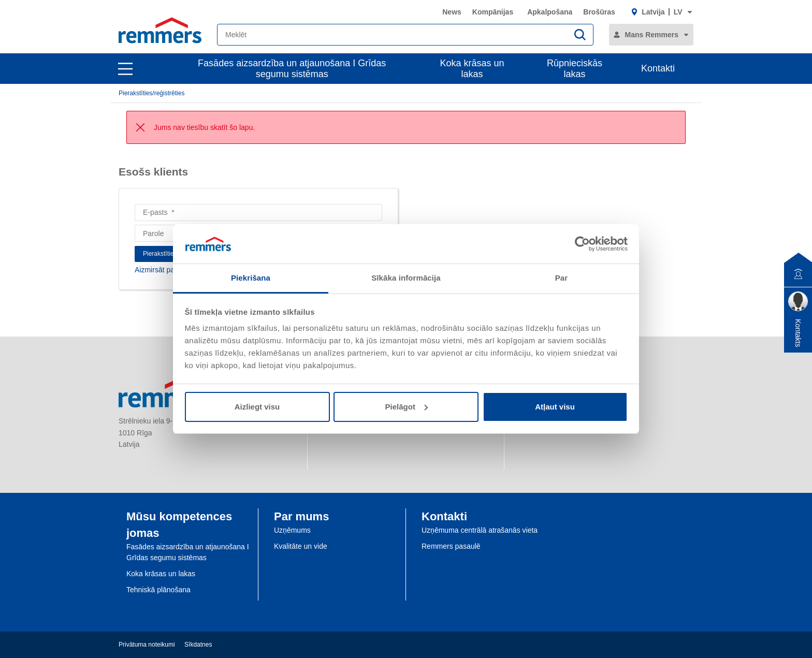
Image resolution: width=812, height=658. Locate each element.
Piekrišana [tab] (251, 278)
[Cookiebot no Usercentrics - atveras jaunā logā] (582, 244)
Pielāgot (407, 407)
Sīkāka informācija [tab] (406, 278)
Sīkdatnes (198, 645)
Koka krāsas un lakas (472, 69)
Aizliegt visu (257, 407)
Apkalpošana (550, 12)
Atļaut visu (555, 407)
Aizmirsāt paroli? (161, 270)
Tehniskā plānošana (158, 590)
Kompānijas (493, 12)
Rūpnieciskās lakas (575, 69)
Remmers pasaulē (451, 546)
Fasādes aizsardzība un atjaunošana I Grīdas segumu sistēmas (292, 69)
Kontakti (658, 68)
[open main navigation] (125, 69)
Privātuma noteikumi (147, 645)
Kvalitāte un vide (301, 546)
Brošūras (599, 12)
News (452, 12)
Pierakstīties (160, 254)
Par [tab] (562, 278)
